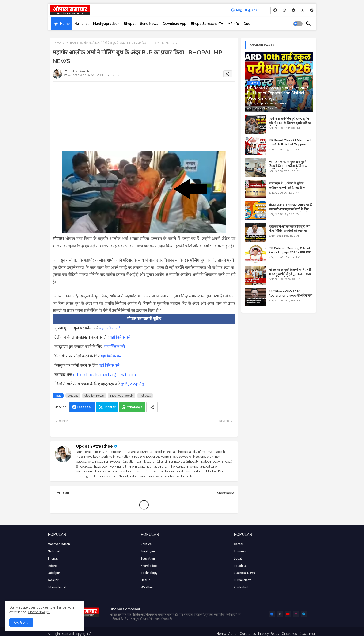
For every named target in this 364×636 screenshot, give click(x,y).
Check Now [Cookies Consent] (37, 612)
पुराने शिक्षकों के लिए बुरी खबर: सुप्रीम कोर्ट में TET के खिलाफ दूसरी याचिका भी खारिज (290, 123)
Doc (247, 24)
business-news (244, 573)
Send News (149, 24)
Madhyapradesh (106, 24)
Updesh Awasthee (95, 446)
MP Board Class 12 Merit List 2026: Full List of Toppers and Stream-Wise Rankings (290, 144)
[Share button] (152, 407)
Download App (174, 24)
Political (70, 43)
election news (94, 396)
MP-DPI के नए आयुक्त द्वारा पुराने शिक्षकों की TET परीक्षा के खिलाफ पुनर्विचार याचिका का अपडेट (288, 166)
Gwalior (53, 580)
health (146, 580)
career (239, 544)
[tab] (62, 24)
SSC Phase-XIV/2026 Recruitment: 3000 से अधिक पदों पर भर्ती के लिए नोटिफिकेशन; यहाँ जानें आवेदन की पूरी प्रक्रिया (290, 298)
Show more (226, 493)
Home (65, 24)
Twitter (110, 407)
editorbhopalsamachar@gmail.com (104, 375)
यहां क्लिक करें (110, 328)
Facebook (85, 407)
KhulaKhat (241, 587)
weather (147, 587)
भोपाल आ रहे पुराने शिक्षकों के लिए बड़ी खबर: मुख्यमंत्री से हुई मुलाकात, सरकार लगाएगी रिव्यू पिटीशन (290, 274)
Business (240, 551)
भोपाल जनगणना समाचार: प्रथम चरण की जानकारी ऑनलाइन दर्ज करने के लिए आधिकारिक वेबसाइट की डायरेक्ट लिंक (291, 209)
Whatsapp (135, 407)
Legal (238, 559)
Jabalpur (54, 573)
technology (149, 573)
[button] (298, 24)
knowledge (149, 566)
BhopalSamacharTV (207, 24)
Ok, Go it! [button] (21, 622)
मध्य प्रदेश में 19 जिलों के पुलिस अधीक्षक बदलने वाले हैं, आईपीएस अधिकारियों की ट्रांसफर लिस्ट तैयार (287, 188)
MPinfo (233, 24)
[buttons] (275, 10)
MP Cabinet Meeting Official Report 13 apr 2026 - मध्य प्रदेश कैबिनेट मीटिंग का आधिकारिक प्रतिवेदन (290, 252)
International (57, 587)
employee (148, 551)
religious (240, 566)
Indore (52, 566)
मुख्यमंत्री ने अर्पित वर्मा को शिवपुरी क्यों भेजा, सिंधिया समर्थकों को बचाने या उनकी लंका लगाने (289, 231)
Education (148, 559)
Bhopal (130, 24)
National (81, 24)
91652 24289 (132, 384)
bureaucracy (242, 580)
